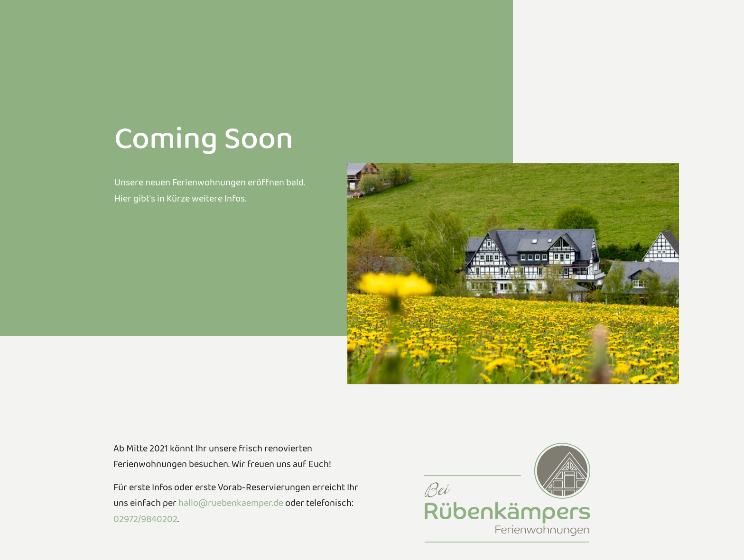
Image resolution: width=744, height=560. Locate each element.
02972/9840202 (145, 521)
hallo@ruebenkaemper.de (231, 505)
